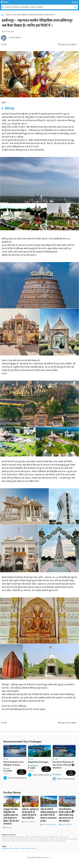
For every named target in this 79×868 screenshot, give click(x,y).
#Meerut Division (15, 848)
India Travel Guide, (60, 841)
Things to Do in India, (17, 841)
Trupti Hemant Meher (50, 825)
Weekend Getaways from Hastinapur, (13, 837)
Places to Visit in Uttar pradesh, (19, 839)
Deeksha (9, 827)
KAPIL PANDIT (29, 822)
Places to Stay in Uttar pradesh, (39, 839)
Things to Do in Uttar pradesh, (59, 839)
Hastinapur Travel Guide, (51, 837)
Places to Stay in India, (32, 841)
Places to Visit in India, (46, 841)
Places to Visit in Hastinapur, (34, 837)
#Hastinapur (5, 848)
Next (73, 765)
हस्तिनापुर (8, 108)
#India (33, 848)
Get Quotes (22, 772)
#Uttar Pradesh (26, 848)
